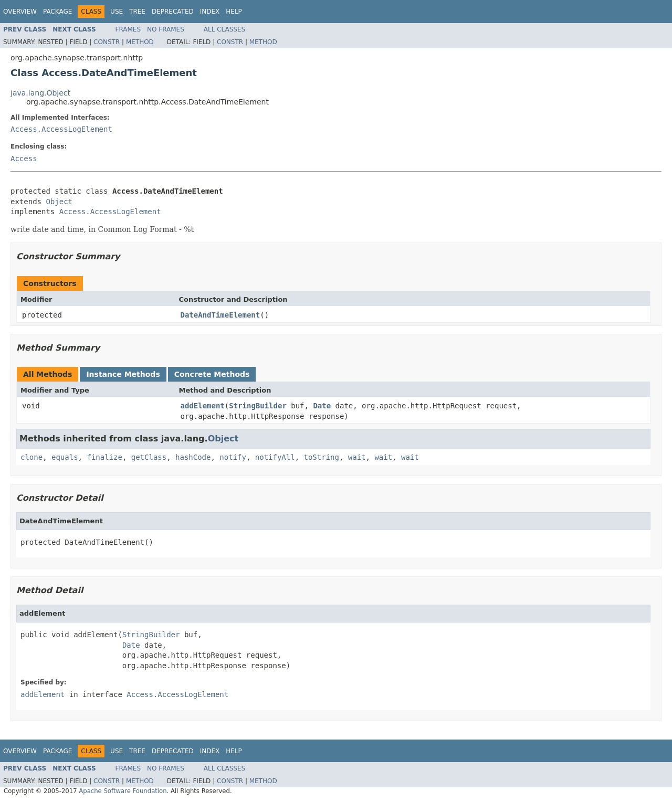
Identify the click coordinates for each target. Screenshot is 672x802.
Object (59, 202)
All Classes (224, 29)
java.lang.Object (40, 93)
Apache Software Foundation (123, 791)
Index (210, 12)
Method (140, 42)
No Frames (166, 29)
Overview (20, 12)
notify (233, 457)
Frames (128, 29)
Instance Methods (123, 374)
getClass (149, 457)
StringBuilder (258, 406)
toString (322, 457)
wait (357, 457)
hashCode (193, 457)
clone (31, 457)
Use (117, 12)
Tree (137, 12)
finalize (104, 457)
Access (24, 159)
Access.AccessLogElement (61, 129)
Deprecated (173, 12)
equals (65, 457)
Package (57, 12)
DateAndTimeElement (220, 315)
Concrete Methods (212, 374)
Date (322, 406)
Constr (107, 42)
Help (234, 12)
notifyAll (275, 457)
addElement (203, 406)
